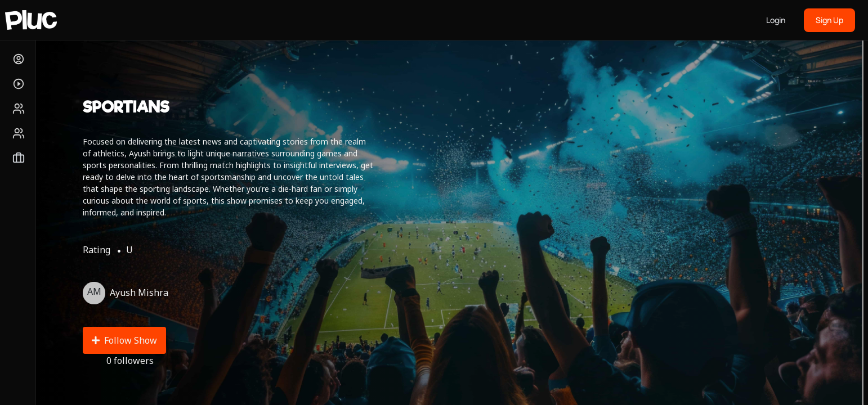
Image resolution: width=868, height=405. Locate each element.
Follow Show (124, 340)
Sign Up (829, 20)
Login (776, 20)
